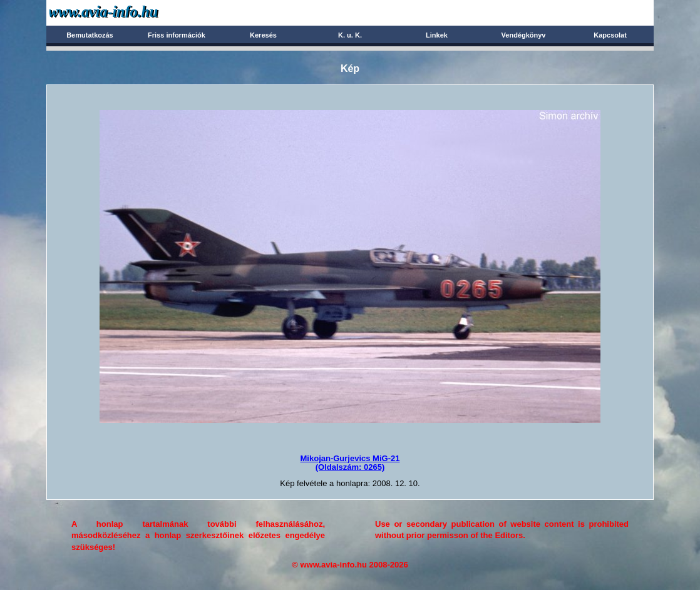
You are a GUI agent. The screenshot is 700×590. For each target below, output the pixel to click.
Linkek (437, 35)
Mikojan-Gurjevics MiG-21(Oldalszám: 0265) (350, 463)
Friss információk (177, 35)
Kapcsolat (610, 35)
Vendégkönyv (524, 35)
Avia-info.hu (126, 12)
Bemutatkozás (90, 35)
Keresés (263, 35)
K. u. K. (350, 35)
